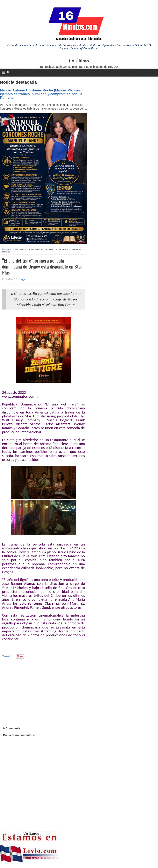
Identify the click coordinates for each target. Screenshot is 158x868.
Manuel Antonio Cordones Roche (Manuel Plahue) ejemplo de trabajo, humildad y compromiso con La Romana (41, 94)
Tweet (6, 656)
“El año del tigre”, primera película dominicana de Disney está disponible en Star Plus (42, 266)
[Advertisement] (34, 689)
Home (5, 249)
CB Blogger (20, 279)
